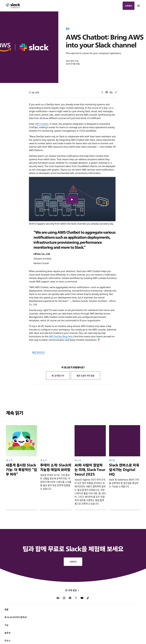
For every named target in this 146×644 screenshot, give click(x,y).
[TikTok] (88, 598)
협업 (68, 28)
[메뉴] (138, 6)
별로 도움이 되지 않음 (85, 375)
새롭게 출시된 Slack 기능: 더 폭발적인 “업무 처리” (21, 470)
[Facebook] (70, 598)
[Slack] (13, 6)
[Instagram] (64, 598)
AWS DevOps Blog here (61, 336)
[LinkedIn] (58, 598)
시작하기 (129, 6)
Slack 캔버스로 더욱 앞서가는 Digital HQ (124, 470)
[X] (76, 598)
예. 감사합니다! (58, 375)
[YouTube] (82, 598)
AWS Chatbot (42, 124)
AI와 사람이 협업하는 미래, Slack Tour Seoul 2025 (90, 470)
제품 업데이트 (38, 352)
